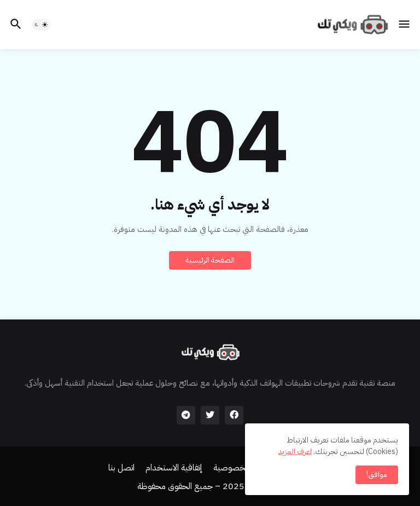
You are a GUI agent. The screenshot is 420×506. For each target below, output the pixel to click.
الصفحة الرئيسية (210, 260)
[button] (405, 25)
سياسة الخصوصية (244, 468)
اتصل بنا (121, 468)
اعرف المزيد (295, 452)
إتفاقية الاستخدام (174, 468)
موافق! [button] (377, 475)
